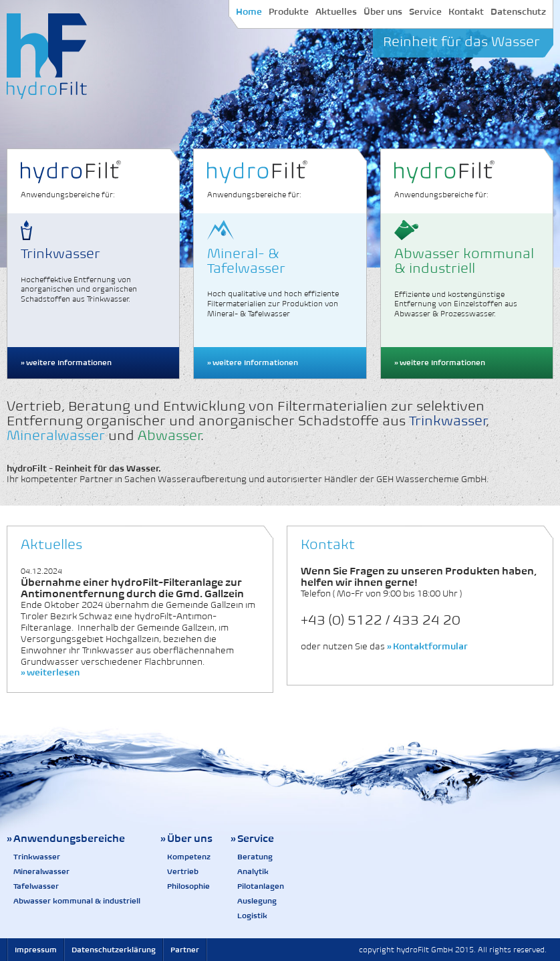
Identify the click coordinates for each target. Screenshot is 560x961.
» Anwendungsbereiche (66, 838)
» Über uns (186, 838)
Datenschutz (518, 12)
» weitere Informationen (66, 362)
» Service (252, 838)
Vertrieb (183, 871)
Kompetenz (189, 857)
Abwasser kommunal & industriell (77, 901)
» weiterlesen (50, 672)
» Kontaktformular (427, 646)
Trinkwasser (37, 857)
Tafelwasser (36, 886)
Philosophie (188, 886)
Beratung (255, 857)
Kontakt (466, 12)
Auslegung (257, 901)
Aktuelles (336, 12)
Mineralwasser (41, 871)
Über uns (383, 12)
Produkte (289, 12)
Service (425, 12)
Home (249, 12)
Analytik (253, 871)
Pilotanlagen (261, 886)
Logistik (252, 916)
